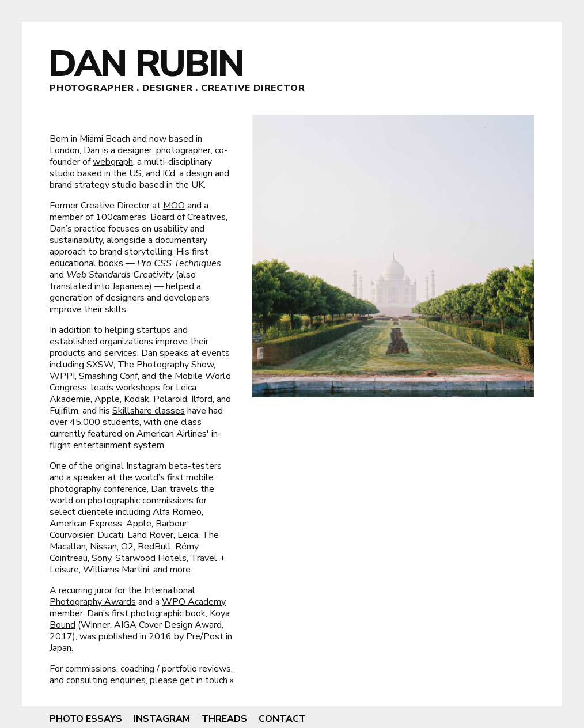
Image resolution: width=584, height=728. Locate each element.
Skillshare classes (149, 411)
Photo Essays (86, 719)
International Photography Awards (122, 596)
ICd (169, 173)
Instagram (162, 719)
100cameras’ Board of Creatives (161, 217)
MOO (174, 206)
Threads (224, 719)
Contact (282, 719)
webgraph (113, 162)
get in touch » (207, 680)
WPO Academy (194, 602)
